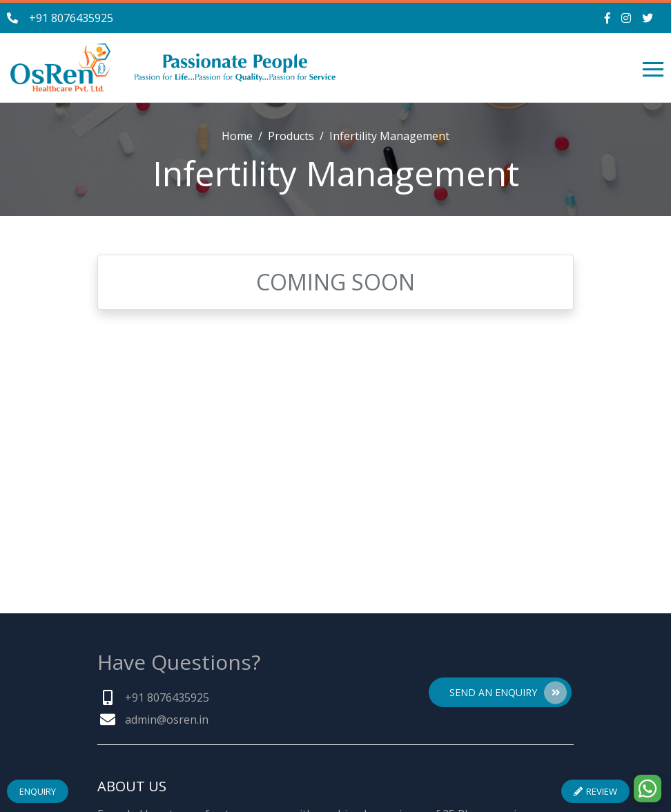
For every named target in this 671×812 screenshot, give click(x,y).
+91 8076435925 (71, 18)
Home (237, 136)
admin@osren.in (167, 720)
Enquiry (38, 791)
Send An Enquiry (508, 692)
